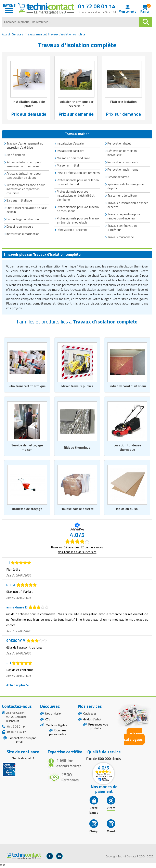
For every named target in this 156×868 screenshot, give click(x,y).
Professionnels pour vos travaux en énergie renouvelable (78, 221)
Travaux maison (35, 34)
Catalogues (90, 714)
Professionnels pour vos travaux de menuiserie (78, 209)
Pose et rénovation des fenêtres (78, 173)
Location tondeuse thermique (127, 448)
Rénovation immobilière (123, 163)
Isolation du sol (127, 510)
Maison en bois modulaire (73, 158)
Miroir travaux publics (77, 387)
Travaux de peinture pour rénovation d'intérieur (124, 217)
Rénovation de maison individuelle (122, 153)
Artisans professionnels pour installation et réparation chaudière (26, 189)
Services (18, 34)
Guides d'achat (92, 720)
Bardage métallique (19, 201)
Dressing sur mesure (20, 227)
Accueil (6, 34)
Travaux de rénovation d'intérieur (122, 228)
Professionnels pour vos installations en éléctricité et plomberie (76, 196)
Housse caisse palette (77, 510)
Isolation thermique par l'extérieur (76, 104)
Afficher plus (18, 686)
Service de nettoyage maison (27, 448)
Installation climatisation (23, 234)
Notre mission (54, 714)
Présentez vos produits (98, 727)
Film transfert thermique (27, 387)
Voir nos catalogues (133, 738)
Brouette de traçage (27, 510)
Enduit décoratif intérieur (127, 387)
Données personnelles (58, 733)
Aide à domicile (16, 155)
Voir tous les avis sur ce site (77, 553)
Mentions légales (56, 726)
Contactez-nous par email (22, 741)
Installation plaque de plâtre (29, 104)
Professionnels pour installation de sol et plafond (78, 182)
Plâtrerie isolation (123, 102)
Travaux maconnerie (121, 237)
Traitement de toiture (122, 196)
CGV (48, 720)
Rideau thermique (77, 448)
